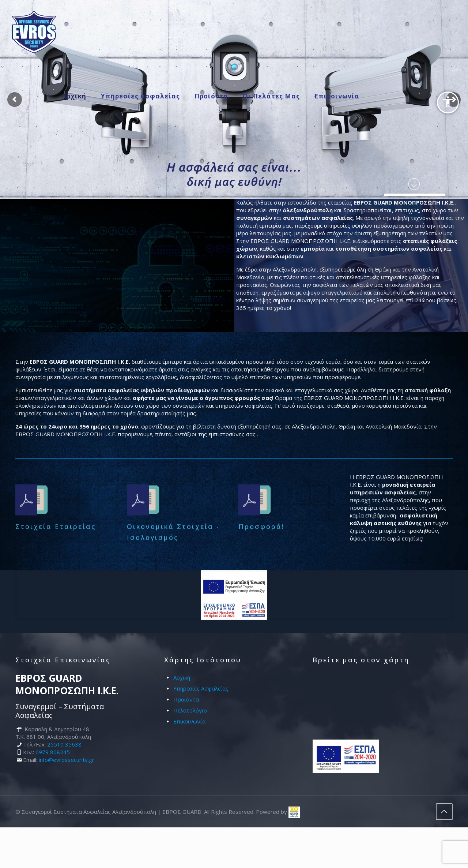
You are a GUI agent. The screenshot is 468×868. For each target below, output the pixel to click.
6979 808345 (53, 752)
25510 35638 (64, 744)
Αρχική (182, 677)
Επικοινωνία (189, 721)
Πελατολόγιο (190, 710)
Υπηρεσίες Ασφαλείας (201, 688)
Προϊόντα (186, 699)
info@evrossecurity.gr (67, 760)
